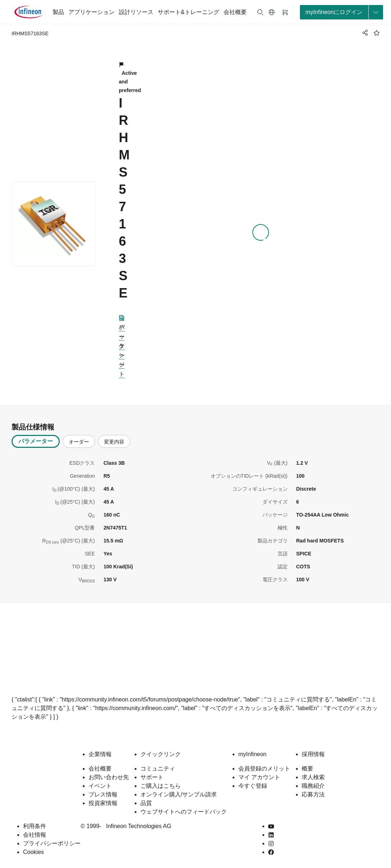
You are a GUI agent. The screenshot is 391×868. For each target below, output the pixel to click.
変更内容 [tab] (114, 442)
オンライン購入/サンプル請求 (179, 794)
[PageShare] (364, 33)
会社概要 (235, 12)
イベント (100, 786)
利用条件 (35, 826)
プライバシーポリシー (52, 843)
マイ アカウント (259, 777)
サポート (152, 777)
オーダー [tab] (79, 442)
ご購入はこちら (161, 786)
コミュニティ (158, 769)
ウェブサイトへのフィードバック (184, 812)
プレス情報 (103, 794)
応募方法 (313, 794)
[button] (272, 12)
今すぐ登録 (253, 786)
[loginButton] (341, 12)
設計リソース (136, 12)
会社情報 (35, 835)
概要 (307, 769)
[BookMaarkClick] (377, 33)
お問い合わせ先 (109, 777)
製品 (58, 12)
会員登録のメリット (264, 769)
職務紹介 (313, 786)
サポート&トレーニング (188, 12)
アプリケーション (91, 12)
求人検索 (313, 777)
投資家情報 (103, 803)
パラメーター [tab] (36, 441)
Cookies (33, 852)
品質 (146, 803)
